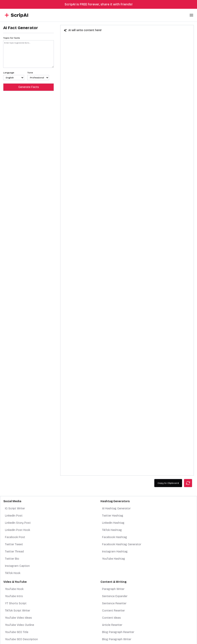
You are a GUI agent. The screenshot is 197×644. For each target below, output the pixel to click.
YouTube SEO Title (17, 632)
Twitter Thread (14, 552)
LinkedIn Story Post (18, 523)
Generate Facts (29, 87)
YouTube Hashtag (114, 559)
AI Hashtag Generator (116, 508)
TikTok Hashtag (112, 530)
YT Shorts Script (16, 603)
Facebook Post (15, 537)
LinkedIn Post (14, 516)
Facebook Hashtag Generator (122, 544)
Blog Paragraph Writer (117, 639)
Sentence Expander (115, 596)
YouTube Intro (14, 596)
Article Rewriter (112, 625)
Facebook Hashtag (115, 537)
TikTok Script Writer (18, 611)
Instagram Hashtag (115, 552)
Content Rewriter (113, 611)
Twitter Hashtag (113, 516)
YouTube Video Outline (20, 625)
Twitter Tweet (14, 544)
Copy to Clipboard (168, 483)
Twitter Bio (12, 559)
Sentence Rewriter (114, 603)
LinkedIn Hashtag (113, 523)
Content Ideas (111, 618)
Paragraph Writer (113, 589)
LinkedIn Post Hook (18, 530)
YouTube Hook (14, 589)
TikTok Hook (13, 573)
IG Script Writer (15, 508)
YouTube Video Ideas (18, 618)
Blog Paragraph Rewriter (118, 632)
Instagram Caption (17, 566)
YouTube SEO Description (21, 639)
